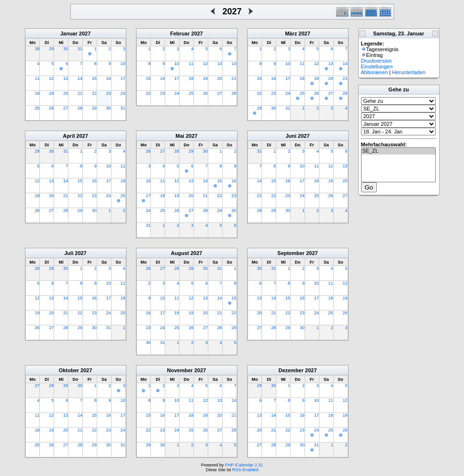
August (180, 253)
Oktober (69, 370)
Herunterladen (409, 72)
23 (109, 93)
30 (66, 49)
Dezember (291, 370)
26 (51, 108)
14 (80, 78)
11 (37, 78)
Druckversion (376, 61)
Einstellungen (377, 66)
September (291, 253)
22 (94, 93)
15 (94, 78)
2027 (85, 33)
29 (51, 49)
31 (80, 49)
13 (66, 78)
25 (37, 108)
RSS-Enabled (245, 470)
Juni (291, 136)
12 (51, 78)
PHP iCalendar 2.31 (244, 465)
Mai (180, 136)
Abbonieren (374, 72)
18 (37, 93)
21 (80, 93)
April (69, 136)
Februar (180, 33)
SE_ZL (398, 151)
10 (123, 64)
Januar (69, 33)
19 (51, 93)
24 (123, 93)
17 (123, 78)
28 (37, 49)
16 (109, 78)
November (180, 370)
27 (66, 108)
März (291, 33)
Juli (69, 253)
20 (66, 93)
